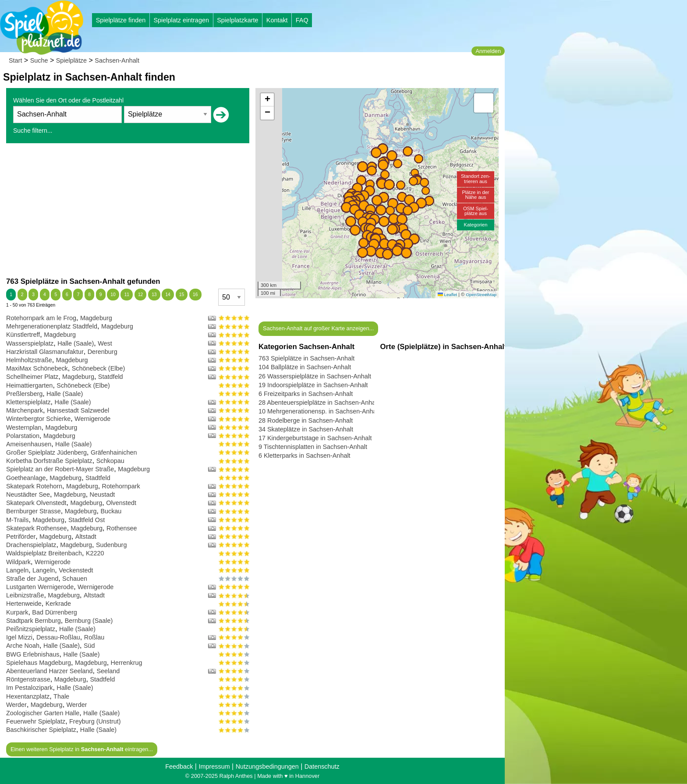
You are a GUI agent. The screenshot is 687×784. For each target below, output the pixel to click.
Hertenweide (24, 604)
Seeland (108, 671)
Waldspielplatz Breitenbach (44, 553)
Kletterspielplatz (28, 402)
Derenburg (103, 352)
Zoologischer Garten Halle (43, 713)
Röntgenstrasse (28, 679)
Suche (39, 60)
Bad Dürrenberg (54, 612)
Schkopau (110, 461)
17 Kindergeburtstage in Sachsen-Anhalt (315, 438)
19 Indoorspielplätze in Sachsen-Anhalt (313, 385)
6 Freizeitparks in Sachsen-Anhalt (306, 394)
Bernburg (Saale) (89, 621)
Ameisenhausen (29, 444)
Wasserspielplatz (30, 343)
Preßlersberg (24, 394)
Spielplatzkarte (237, 20)
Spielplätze (71, 60)
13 (154, 295)
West (105, 343)
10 (113, 295)
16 (195, 295)
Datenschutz (322, 766)
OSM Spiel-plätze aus (476, 211)
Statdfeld (111, 377)
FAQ (302, 20)
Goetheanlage (26, 478)
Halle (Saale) (76, 343)
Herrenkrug (127, 663)
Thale (61, 696)
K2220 (95, 553)
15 (182, 295)
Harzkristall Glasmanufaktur (45, 352)
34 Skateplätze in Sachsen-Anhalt (306, 429)
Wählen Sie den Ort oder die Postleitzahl (68, 100)
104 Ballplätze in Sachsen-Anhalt (305, 367)
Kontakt (277, 20)
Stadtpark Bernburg (34, 621)
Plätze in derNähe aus (475, 195)
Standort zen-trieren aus (476, 178)
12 (140, 295)
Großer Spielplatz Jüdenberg (46, 452)
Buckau (111, 511)
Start (15, 60)
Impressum (214, 766)
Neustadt (103, 494)
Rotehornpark (121, 486)
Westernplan (24, 427)
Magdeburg (96, 318)
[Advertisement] (128, 210)
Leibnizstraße (25, 595)
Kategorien (475, 225)
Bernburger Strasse (34, 511)
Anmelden (488, 51)
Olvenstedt (121, 503)
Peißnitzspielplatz (31, 629)
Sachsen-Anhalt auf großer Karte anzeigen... (318, 328)
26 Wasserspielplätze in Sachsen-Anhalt (315, 376)
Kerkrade (58, 604)
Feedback (179, 766)
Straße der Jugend (32, 579)
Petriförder (21, 537)
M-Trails (17, 520)
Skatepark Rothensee (36, 528)
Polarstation (23, 436)
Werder (16, 705)
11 (127, 295)
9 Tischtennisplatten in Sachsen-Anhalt (313, 447)
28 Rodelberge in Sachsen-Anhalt (306, 420)
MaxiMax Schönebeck (37, 368)
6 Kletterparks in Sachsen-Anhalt (305, 456)
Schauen (75, 579)
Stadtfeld (98, 478)
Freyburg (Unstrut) (95, 721)
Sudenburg (111, 545)
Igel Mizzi (19, 637)
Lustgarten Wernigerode (40, 587)
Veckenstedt (76, 570)
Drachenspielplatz (31, 545)
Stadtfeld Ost (87, 520)
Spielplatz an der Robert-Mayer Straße (60, 469)
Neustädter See (28, 494)
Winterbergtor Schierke (38, 419)
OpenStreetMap (481, 295)
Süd (89, 646)
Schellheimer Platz (32, 377)
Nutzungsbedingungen (267, 766)
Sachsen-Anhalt (117, 60)
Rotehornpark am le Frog (41, 318)
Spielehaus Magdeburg (39, 663)
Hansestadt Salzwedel (78, 410)
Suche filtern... (33, 131)
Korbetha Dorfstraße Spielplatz (49, 461)
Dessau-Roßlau (58, 637)
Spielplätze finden (121, 20)
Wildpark (18, 562)
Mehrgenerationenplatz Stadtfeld (52, 326)
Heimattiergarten (29, 385)
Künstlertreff (23, 335)
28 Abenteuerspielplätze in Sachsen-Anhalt (319, 403)
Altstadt (86, 537)
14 (168, 295)
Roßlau (94, 637)
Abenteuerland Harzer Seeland (50, 671)
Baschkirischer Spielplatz (41, 730)
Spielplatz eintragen (181, 20)
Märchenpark (25, 410)
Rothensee (122, 528)
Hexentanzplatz (28, 696)
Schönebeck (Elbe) (99, 368)
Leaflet (447, 295)
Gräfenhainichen (114, 452)
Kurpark (17, 612)
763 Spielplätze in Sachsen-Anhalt (306, 358)
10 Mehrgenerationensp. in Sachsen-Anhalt (319, 411)
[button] (384, 221)
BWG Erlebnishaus (33, 654)
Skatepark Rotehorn (34, 486)
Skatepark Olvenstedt (36, 503)
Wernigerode (92, 419)
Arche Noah (23, 646)
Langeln (17, 570)
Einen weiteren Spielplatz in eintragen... (82, 749)
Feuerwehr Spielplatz (36, 721)
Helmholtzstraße (29, 360)
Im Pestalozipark (29, 688)
